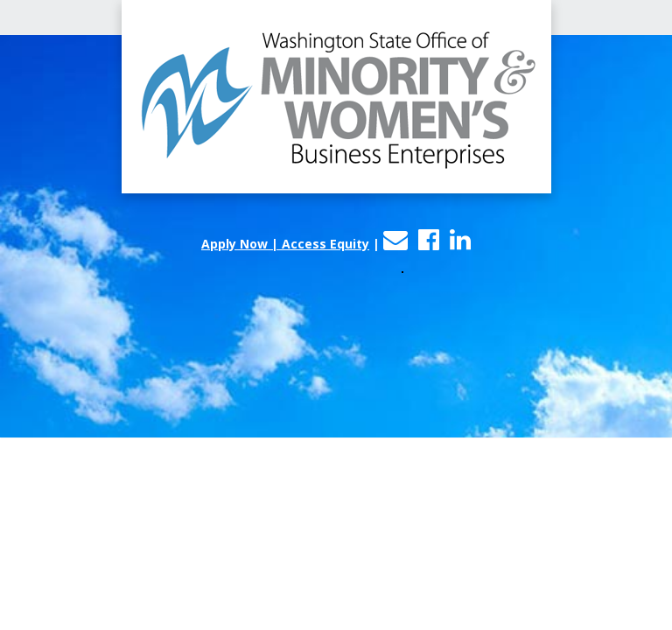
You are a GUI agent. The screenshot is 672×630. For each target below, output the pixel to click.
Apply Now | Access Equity (285, 244)
